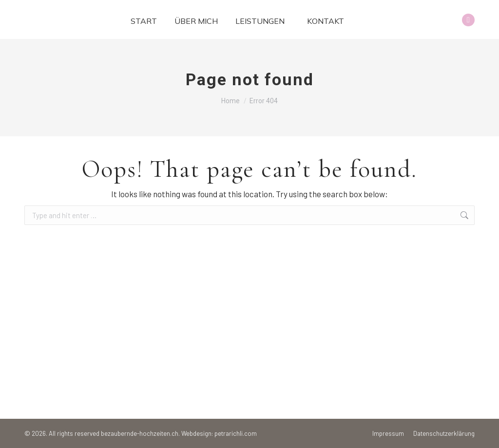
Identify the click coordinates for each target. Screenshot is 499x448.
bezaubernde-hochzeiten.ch (140, 433)
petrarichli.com (236, 433)
